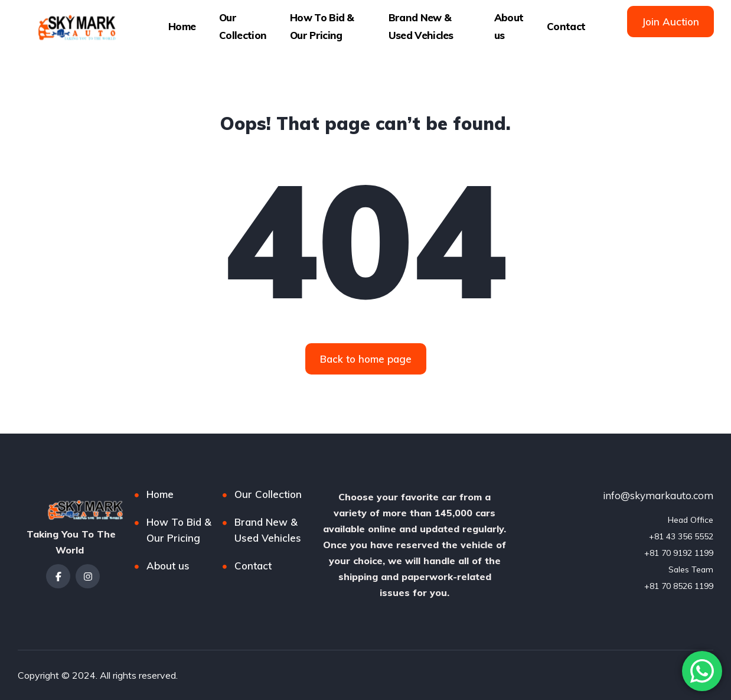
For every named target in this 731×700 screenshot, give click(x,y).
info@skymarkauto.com (658, 495)
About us (509, 26)
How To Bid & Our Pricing (322, 26)
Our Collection (243, 26)
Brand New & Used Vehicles (421, 26)
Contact (566, 26)
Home (182, 26)
